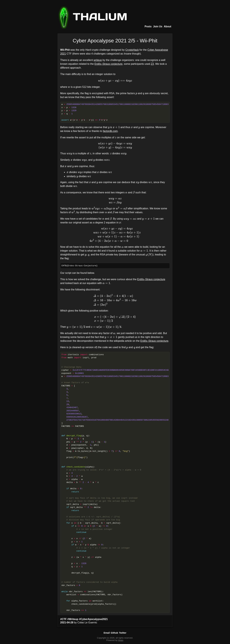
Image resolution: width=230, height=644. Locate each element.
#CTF (63, 619)
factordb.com (110, 131)
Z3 (152, 64)
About (168, 26)
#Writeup (73, 619)
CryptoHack (132, 50)
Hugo (121, 640)
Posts (148, 26)
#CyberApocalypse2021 (93, 619)
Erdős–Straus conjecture (108, 64)
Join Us (158, 26)
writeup (98, 60)
